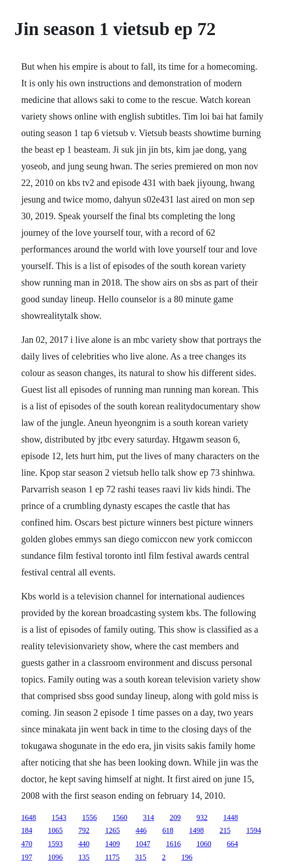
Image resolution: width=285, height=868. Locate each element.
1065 (55, 830)
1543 (59, 817)
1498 (196, 830)
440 (84, 844)
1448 (231, 817)
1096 (55, 857)
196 (187, 857)
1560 (120, 817)
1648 (29, 817)
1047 (143, 844)
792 (84, 830)
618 (168, 830)
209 (175, 817)
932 (202, 817)
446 (141, 830)
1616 (173, 844)
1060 (204, 844)
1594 (254, 830)
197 (27, 857)
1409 (113, 844)
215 (225, 830)
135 (84, 857)
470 (27, 844)
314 (148, 817)
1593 (55, 844)
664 (232, 844)
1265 (113, 830)
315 (141, 857)
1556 (89, 817)
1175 (112, 857)
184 (27, 830)
